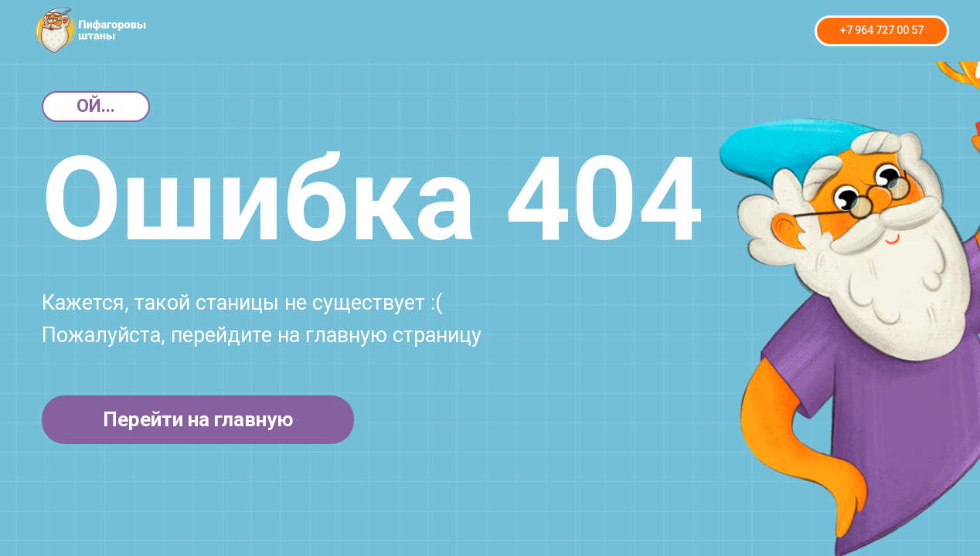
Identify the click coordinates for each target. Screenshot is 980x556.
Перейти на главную (198, 419)
